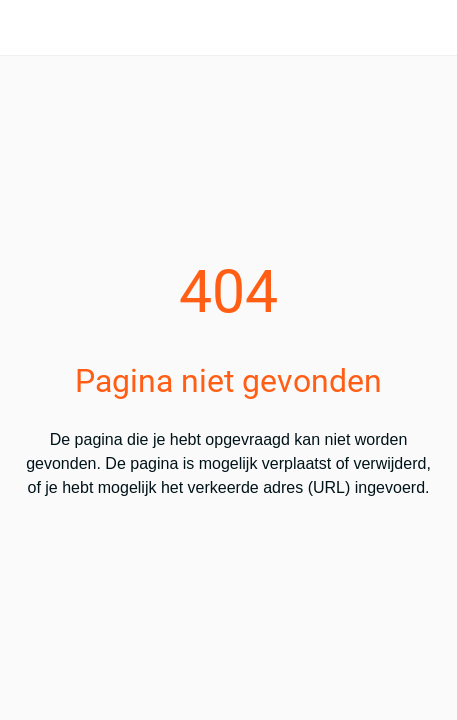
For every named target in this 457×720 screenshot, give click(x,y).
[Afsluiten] (28, 28)
